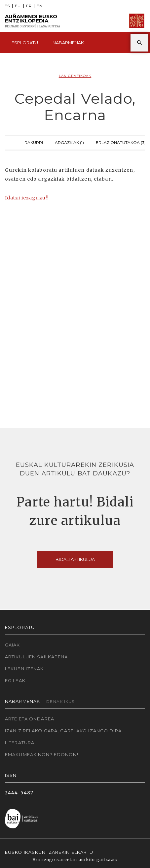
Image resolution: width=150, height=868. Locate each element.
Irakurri (33, 142)
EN (40, 6)
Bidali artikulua (75, 559)
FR (29, 6)
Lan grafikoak (75, 76)
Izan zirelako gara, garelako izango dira (63, 731)
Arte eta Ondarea (30, 719)
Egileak (15, 680)
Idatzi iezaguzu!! (27, 198)
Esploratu (25, 43)
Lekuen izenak (24, 669)
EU (18, 6)
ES (7, 6)
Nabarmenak (68, 43)
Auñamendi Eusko (33, 21)
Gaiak (13, 645)
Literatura (20, 743)
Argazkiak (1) (69, 142)
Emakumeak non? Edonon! (42, 754)
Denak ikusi (61, 701)
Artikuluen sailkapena (37, 657)
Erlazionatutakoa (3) (121, 142)
